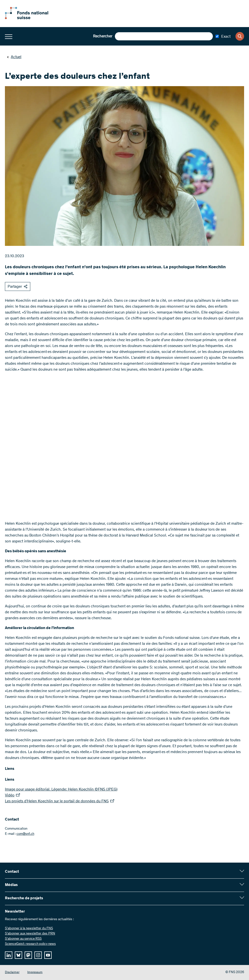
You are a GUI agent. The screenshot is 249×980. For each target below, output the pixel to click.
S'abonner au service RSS (23, 939)
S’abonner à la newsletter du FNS (29, 929)
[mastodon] (28, 955)
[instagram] (38, 955)
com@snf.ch (25, 834)
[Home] (32, 18)
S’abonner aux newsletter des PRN (30, 934)
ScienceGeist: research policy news (30, 944)
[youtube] (48, 955)
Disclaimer (12, 972)
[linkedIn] (9, 955)
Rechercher (103, 36)
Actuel (14, 57)
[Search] (240, 36)
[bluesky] (18, 955)
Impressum (35, 972)
